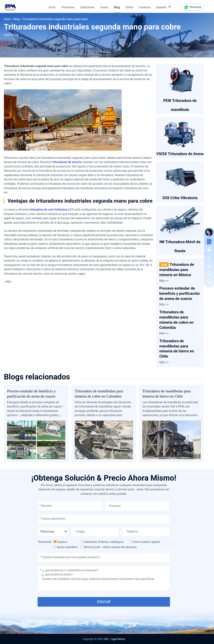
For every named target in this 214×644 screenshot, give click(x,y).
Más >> (164, 281)
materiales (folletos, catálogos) (102, 542)
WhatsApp (193, 7)
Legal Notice (118, 639)
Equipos (60, 542)
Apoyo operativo (66, 547)
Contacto (145, 7)
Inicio (52, 7)
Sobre (129, 7)
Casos (104, 7)
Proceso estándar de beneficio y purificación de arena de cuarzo (179, 293)
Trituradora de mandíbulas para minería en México (177, 270)
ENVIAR (104, 602)
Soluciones (87, 7)
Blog (117, 7)
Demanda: (45, 542)
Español (161, 7)
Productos (68, 7)
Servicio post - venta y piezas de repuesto (108, 547)
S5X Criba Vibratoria (180, 198)
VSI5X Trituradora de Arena (180, 154)
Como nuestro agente (145, 542)
